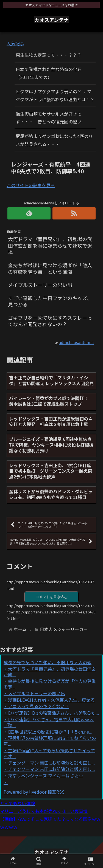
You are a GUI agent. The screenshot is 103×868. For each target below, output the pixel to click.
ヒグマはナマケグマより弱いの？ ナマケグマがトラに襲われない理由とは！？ (55, 95)
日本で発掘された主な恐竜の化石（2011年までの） (49, 73)
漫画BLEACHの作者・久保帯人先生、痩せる (51, 700)
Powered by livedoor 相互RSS (34, 792)
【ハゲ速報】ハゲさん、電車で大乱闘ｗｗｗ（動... (49, 722)
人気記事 (15, 43)
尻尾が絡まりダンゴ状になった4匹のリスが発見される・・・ (54, 140)
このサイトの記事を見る (31, 185)
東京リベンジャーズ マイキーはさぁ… (46, 776)
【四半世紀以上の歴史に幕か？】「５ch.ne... (50, 732)
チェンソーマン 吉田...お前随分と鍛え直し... (51, 763)
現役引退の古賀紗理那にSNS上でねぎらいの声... (50, 741)
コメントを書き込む (51, 597)
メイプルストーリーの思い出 (37, 693)
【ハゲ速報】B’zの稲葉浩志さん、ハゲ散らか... (53, 713)
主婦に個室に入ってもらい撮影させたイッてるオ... (49, 753)
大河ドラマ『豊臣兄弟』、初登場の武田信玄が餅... (50, 672)
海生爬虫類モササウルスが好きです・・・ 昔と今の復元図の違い (49, 118)
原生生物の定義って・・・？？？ (48, 55)
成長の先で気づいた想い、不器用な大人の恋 (48, 662)
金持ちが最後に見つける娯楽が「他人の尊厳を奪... (50, 684)
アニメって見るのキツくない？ (39, 706)
